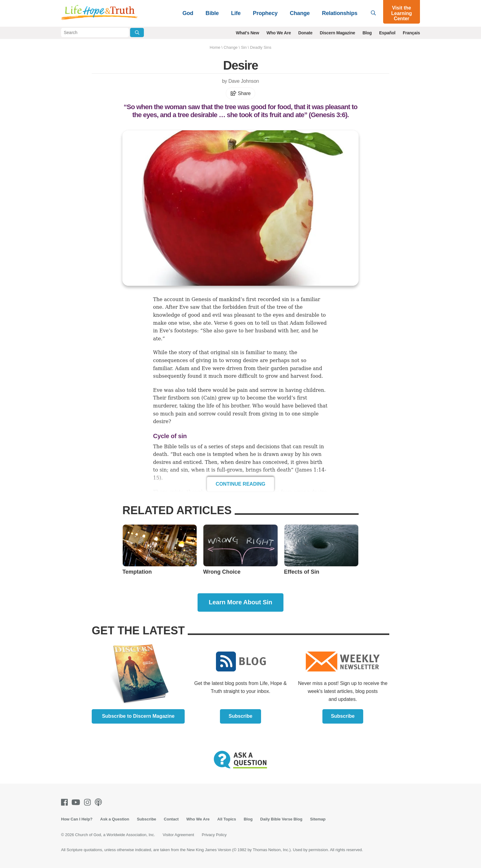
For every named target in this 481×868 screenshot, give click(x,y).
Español (387, 33)
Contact (171, 819)
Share (240, 93)
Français (411, 33)
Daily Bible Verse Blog (281, 819)
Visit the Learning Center (402, 13)
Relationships (340, 13)
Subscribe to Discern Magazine (138, 716)
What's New (248, 33)
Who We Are (279, 33)
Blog (367, 33)
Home (215, 47)
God (188, 13)
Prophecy (265, 13)
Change (300, 13)
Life (236, 13)
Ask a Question (115, 819)
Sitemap (318, 819)
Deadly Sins (261, 47)
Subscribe (240, 716)
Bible (212, 13)
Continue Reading (240, 484)
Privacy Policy (214, 835)
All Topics (227, 819)
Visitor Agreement (178, 835)
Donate (305, 33)
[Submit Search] (137, 33)
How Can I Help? (77, 819)
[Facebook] (66, 802)
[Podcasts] (100, 802)
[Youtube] (77, 802)
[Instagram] (89, 802)
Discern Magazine (338, 33)
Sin (244, 47)
